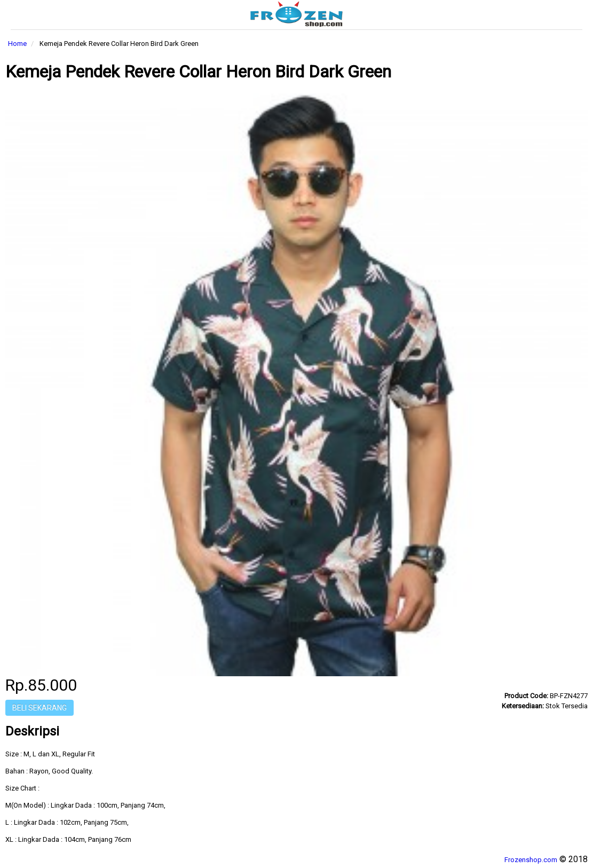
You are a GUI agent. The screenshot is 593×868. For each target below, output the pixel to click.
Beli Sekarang (39, 708)
